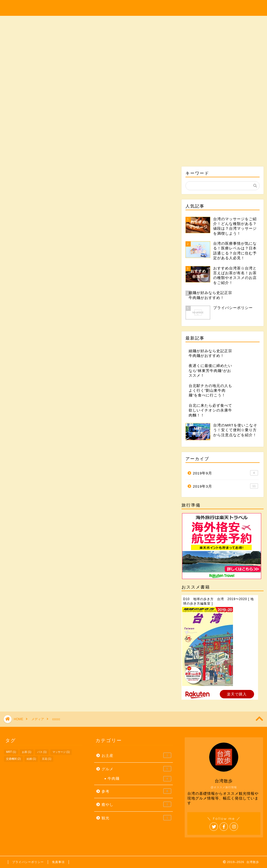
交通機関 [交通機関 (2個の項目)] (13, 759)
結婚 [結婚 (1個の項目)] (31, 759)
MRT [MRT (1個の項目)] (11, 752)
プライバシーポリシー (28, 862)
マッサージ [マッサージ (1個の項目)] (61, 752)
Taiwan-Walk (133, 6)
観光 (69, 92)
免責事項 (58, 862)
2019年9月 (225, 473)
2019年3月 (225, 486)
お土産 (155, 92)
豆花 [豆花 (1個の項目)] (47, 759)
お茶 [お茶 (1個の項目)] (27, 752)
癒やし (197, 92)
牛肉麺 (139, 779)
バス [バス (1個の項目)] (42, 752)
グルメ (112, 92)
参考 (240, 92)
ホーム (27, 92)
